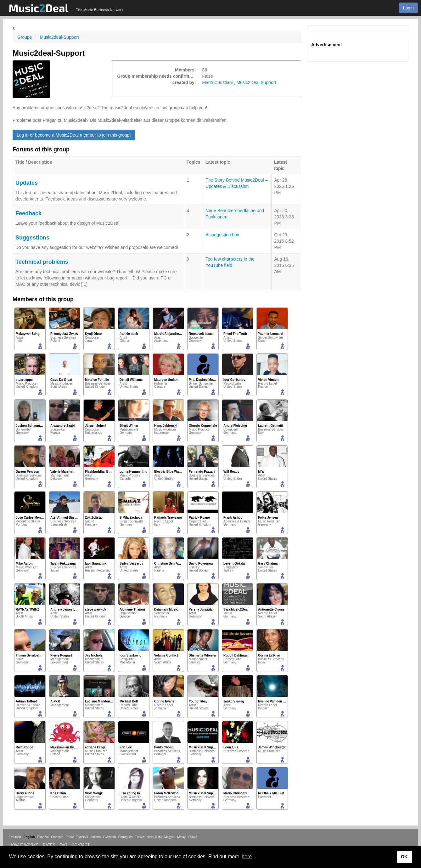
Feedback (28, 213)
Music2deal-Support (59, 37)
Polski (70, 837)
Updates (27, 183)
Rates (49, 845)
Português (126, 837)
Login (408, 8)
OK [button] (404, 857)
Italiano (96, 837)
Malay (181, 837)
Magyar (169, 837)
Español (43, 837)
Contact (81, 845)
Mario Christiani (217, 82)
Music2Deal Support (256, 82)
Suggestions (32, 238)
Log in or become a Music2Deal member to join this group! (74, 135)
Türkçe (140, 837)
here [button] (247, 857)
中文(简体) (154, 837)
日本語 (193, 837)
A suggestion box (222, 235)
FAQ (64, 845)
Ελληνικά (109, 837)
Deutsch (15, 837)
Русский (82, 837)
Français (57, 837)
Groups (25, 37)
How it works (24, 845)
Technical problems (42, 262)
